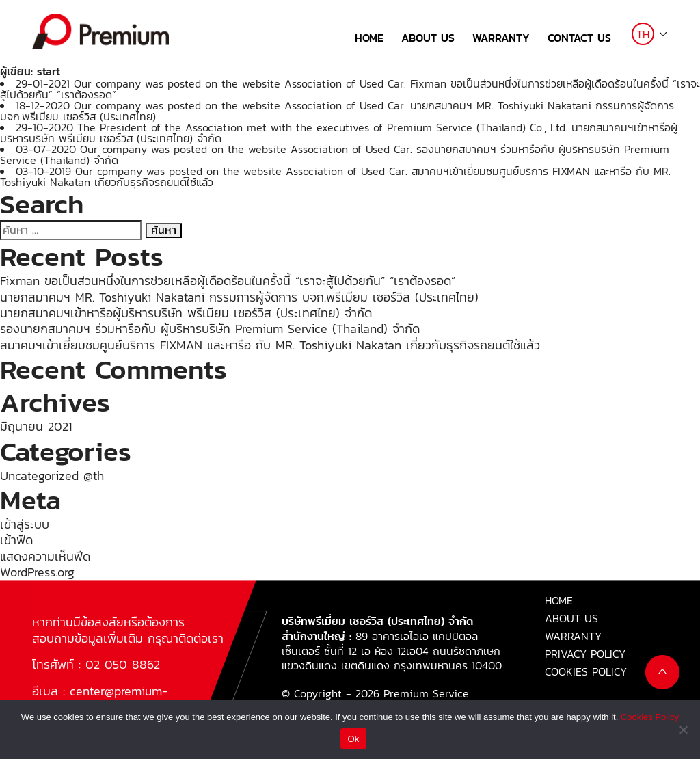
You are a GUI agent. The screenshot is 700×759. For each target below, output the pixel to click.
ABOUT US (428, 38)
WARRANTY (501, 38)
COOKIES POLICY (586, 671)
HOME (369, 38)
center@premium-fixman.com (100, 699)
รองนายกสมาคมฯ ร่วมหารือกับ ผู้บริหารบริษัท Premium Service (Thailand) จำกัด (210, 329)
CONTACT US (579, 38)
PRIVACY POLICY (585, 654)
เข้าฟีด (16, 540)
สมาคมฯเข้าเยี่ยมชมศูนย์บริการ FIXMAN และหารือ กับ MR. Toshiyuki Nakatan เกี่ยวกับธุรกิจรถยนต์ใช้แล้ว (270, 345)
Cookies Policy (650, 717)
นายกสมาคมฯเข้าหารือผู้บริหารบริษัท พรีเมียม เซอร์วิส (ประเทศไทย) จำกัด (186, 313)
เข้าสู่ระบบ (25, 524)
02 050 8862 (123, 664)
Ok (353, 739)
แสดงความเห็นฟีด (45, 556)
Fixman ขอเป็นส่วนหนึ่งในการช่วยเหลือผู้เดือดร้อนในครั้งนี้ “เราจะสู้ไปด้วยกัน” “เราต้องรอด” (228, 281)
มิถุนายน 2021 (36, 426)
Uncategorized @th (52, 476)
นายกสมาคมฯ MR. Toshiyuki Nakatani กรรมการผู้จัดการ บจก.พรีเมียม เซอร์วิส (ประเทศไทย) (239, 297)
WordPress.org (37, 572)
